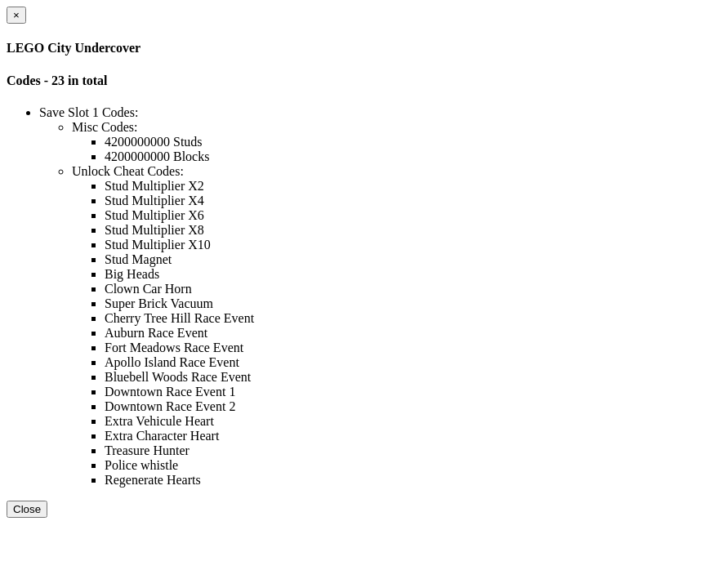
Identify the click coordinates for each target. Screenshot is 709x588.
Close (27, 509)
